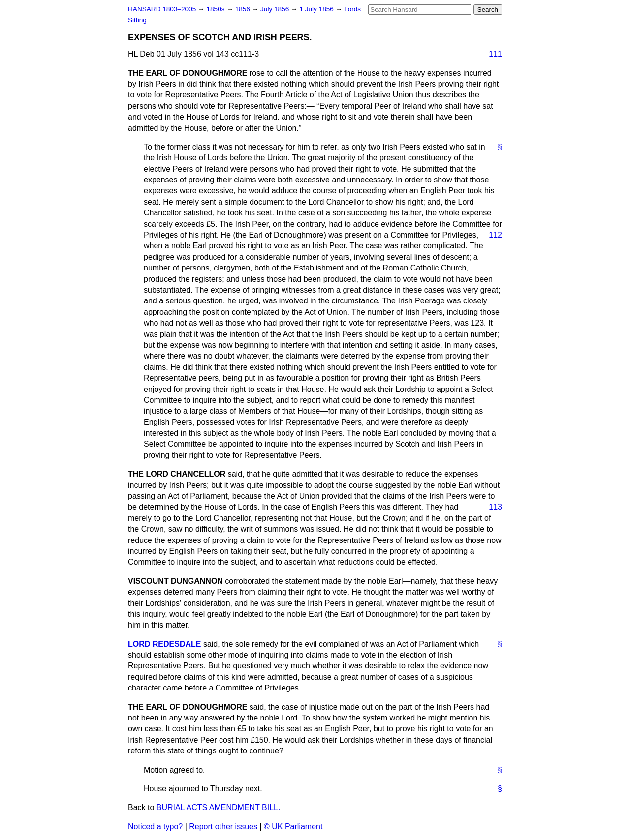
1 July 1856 (317, 9)
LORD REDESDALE (164, 644)
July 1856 (276, 9)
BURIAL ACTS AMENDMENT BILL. (219, 807)
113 (495, 507)
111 (495, 54)
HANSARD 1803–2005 (162, 9)
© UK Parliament (293, 826)
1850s (216, 9)
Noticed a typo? (155, 826)
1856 (244, 9)
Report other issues (223, 826)
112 (495, 235)
